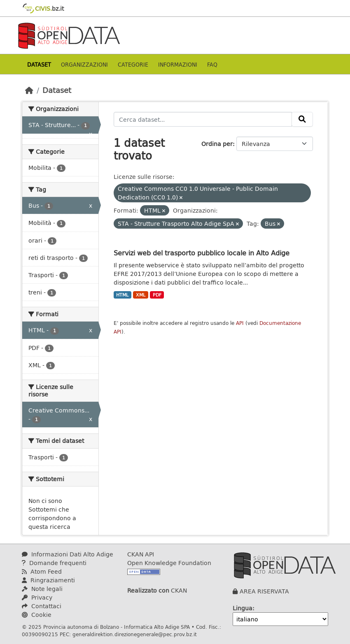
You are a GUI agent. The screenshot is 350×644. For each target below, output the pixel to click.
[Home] (29, 90)
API (240, 323)
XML (141, 295)
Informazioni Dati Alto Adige (68, 554)
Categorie (133, 64)
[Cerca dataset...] (203, 119)
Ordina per (217, 144)
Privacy (37, 597)
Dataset (39, 64)
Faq (212, 64)
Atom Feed (42, 571)
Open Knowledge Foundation (169, 563)
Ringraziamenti (48, 580)
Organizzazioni (84, 64)
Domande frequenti (54, 563)
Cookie (37, 615)
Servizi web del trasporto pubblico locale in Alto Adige (202, 253)
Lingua (243, 608)
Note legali (42, 589)
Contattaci (42, 606)
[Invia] (302, 119)
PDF (157, 295)
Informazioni (178, 64)
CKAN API (141, 554)
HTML (122, 295)
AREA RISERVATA (264, 591)
